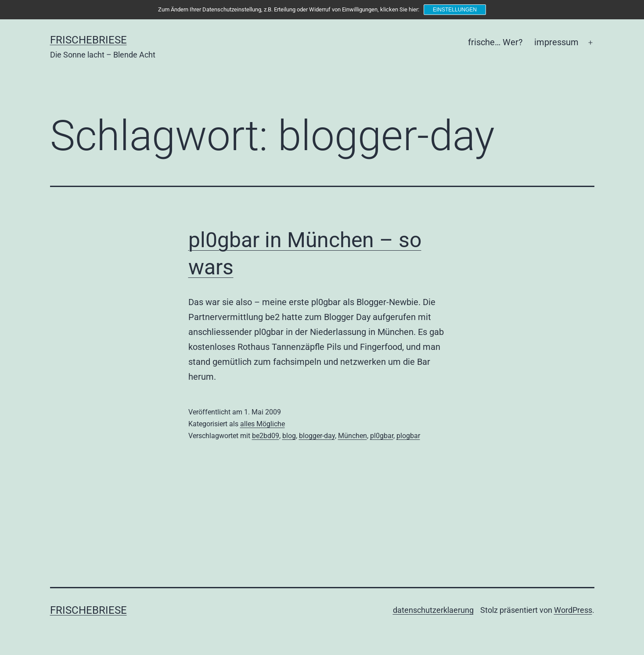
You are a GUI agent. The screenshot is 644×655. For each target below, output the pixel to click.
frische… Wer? (495, 42)
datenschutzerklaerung (433, 610)
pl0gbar (382, 436)
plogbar (408, 436)
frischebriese (88, 40)
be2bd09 (266, 436)
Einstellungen (455, 10)
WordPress (573, 610)
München (353, 436)
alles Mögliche (263, 424)
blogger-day (317, 436)
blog (289, 436)
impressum (556, 42)
